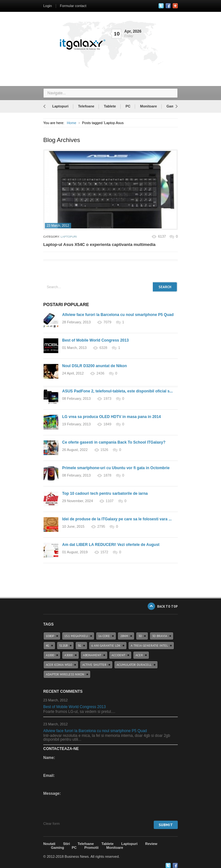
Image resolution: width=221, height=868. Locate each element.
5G (79, 646)
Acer (139, 655)
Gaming (173, 106)
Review (151, 844)
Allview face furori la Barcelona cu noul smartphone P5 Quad (118, 315)
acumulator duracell (134, 665)
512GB (63, 646)
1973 (107, 399)
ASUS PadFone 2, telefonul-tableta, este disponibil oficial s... (117, 391)
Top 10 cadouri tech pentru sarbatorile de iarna (105, 493)
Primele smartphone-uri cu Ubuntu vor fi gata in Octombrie (116, 468)
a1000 (50, 655)
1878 (107, 475)
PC (128, 106)
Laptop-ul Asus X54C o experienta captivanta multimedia (99, 245)
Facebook (168, 6)
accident (118, 655)
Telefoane (86, 106)
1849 (107, 424)
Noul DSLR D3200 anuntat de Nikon (94, 366)
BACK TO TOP (168, 606)
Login (48, 6)
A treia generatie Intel (149, 646)
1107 (110, 501)
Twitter (161, 6)
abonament (92, 655)
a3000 (69, 655)
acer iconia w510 (59, 665)
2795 (101, 527)
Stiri (66, 844)
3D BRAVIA (160, 636)
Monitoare (148, 106)
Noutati (49, 844)
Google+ (175, 6)
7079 (107, 322)
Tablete (110, 106)
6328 (103, 348)
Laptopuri (60, 106)
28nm (124, 636)
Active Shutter (94, 665)
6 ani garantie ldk (106, 646)
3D (140, 636)
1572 (104, 552)
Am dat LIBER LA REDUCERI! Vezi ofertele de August (111, 545)
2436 (100, 373)
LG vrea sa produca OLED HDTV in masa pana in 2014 (111, 417)
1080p (50, 636)
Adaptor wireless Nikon (65, 674)
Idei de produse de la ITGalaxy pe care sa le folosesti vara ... (117, 519)
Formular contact (73, 6)
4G (47, 646)
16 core (104, 636)
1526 (104, 450)
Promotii (91, 848)
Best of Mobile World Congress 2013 (95, 340)
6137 (162, 236)
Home (72, 123)
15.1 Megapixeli (76, 636)
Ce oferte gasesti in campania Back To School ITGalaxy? (114, 442)
